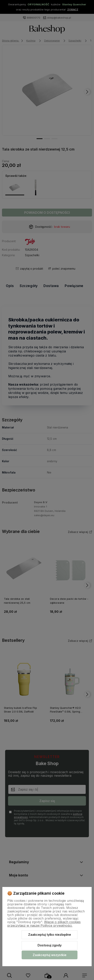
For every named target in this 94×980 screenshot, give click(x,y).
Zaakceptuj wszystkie (50, 955)
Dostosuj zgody (50, 945)
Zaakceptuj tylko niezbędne (50, 935)
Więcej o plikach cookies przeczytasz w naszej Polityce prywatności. (44, 924)
